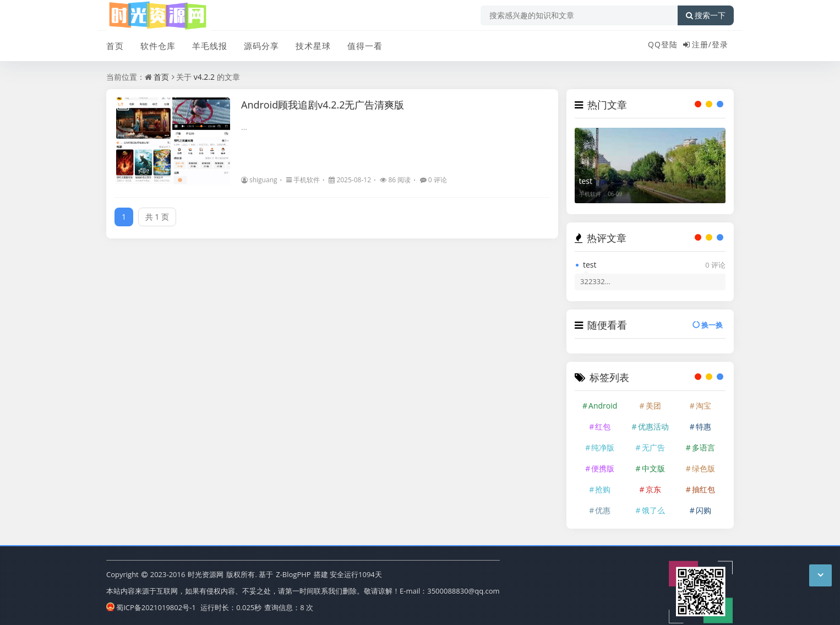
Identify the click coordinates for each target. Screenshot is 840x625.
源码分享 (261, 46)
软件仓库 (158, 46)
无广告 (653, 447)
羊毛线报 (210, 46)
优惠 (603, 510)
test (586, 181)
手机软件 (303, 180)
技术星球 (313, 46)
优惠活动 (653, 426)
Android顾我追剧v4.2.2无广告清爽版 (323, 105)
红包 (603, 426)
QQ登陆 (663, 44)
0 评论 (433, 180)
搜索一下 (706, 15)
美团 (653, 406)
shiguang (259, 180)
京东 (653, 489)
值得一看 (365, 46)
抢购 (603, 489)
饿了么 (653, 510)
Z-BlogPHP (293, 574)
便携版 (603, 468)
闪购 (703, 510)
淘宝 (703, 406)
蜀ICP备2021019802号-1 (151, 607)
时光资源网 (206, 574)
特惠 (703, 426)
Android (603, 406)
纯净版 (603, 447)
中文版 (653, 468)
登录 (720, 44)
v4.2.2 (204, 77)
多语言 (703, 447)
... (244, 127)
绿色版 (703, 468)
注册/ (702, 44)
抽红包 (703, 489)
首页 (115, 46)
